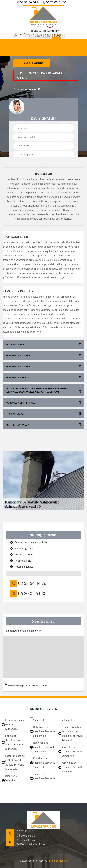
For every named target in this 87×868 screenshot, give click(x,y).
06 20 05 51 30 (56, 2)
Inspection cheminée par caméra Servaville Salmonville (15, 742)
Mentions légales (58, 861)
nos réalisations (32, 63)
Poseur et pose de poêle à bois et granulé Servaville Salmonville (15, 762)
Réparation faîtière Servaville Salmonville (15, 724)
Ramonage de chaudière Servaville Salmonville (44, 747)
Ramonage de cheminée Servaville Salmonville (72, 767)
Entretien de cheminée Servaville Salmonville (44, 763)
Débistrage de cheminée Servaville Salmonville (44, 731)
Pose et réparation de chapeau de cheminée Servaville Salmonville (72, 734)
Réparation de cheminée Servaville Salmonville (72, 751)
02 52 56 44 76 (30, 2)
